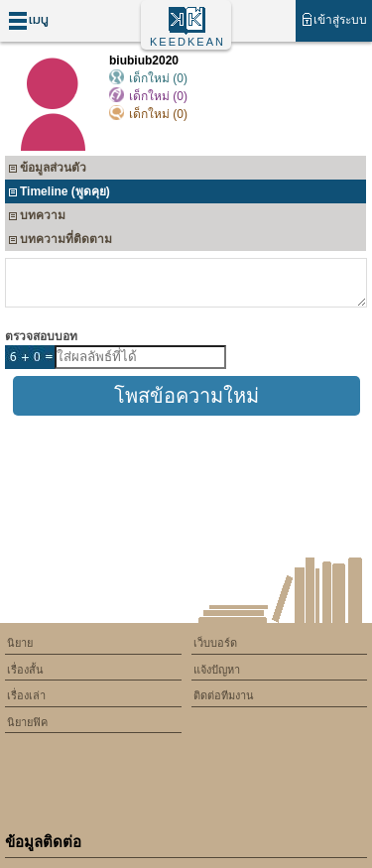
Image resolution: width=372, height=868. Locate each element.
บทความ (37, 218)
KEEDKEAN (187, 42)
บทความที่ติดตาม (60, 242)
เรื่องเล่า (26, 695)
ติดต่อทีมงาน (224, 695)
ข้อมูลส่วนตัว (47, 170)
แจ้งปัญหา (217, 670)
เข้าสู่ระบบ (334, 19)
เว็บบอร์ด (215, 643)
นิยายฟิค (27, 722)
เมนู (28, 20)
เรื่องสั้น (25, 670)
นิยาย (20, 643)
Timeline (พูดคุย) (59, 194)
